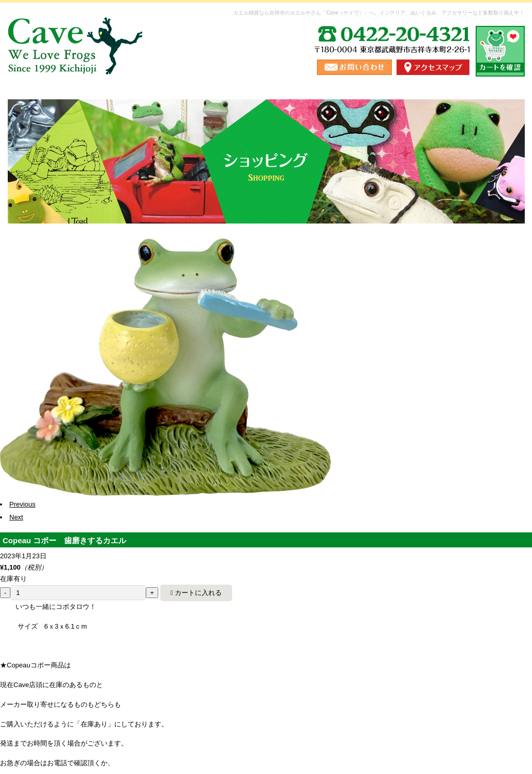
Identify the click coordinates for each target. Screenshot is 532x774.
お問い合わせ (483, 106)
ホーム (50, 106)
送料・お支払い (224, 106)
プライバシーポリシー (425, 695)
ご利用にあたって (352, 695)
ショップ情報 (315, 106)
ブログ (399, 106)
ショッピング (133, 106)
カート (482, 695)
